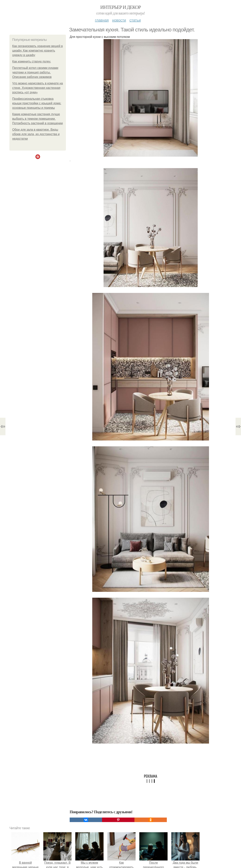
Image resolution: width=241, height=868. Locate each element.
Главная (102, 20)
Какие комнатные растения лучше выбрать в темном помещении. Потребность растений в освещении (38, 119)
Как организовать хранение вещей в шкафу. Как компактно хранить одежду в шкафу (37, 51)
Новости (119, 20)
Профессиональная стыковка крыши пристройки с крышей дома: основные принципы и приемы (37, 103)
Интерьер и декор (121, 7)
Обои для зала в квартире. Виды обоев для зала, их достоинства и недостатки (36, 134)
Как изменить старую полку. (32, 61)
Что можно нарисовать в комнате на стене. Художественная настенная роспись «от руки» (38, 88)
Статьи (135, 20)
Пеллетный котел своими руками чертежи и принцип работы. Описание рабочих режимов (35, 72)
